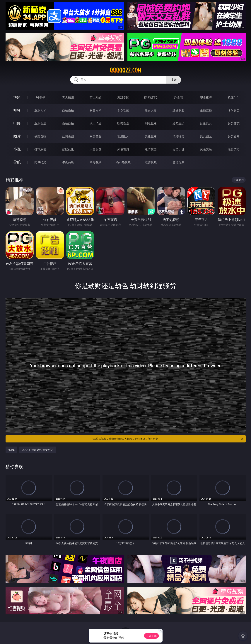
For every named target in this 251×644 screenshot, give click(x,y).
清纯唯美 (178, 136)
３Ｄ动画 (123, 110)
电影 (17, 123)
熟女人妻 (151, 110)
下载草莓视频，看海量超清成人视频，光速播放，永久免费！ (167, 439)
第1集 (11, 450)
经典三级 (178, 123)
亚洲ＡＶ (40, 110)
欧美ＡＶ (95, 110)
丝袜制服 (178, 110)
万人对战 (95, 97)
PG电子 (40, 97)
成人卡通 (95, 123)
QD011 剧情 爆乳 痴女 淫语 (38, 450)
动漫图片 (123, 136)
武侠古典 (123, 149)
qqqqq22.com (125, 70)
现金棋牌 (206, 97)
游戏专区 (123, 97)
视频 (17, 110)
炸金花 (178, 97)
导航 (17, 162)
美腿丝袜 (151, 136)
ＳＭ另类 (234, 110)
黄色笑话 (206, 149)
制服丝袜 (151, 123)
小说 (17, 149)
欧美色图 (95, 136)
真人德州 (68, 97)
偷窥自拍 (40, 136)
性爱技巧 (234, 149)
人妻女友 (95, 149)
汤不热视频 (123, 162)
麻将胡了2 (151, 97)
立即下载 (151, 636)
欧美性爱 (123, 123)
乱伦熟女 (206, 123)
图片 (17, 136)
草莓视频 (95, 162)
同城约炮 (40, 162)
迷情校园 (151, 149)
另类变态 (234, 123)
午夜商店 (68, 162)
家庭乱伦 (68, 149)
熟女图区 (206, 136)
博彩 (17, 97)
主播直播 (206, 110)
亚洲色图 (68, 136)
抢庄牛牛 (234, 97)
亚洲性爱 (40, 123)
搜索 (174, 80)
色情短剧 (178, 162)
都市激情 (40, 149)
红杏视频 (151, 162)
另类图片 (234, 136)
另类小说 (178, 149)
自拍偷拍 (68, 110)
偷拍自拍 (68, 123)
